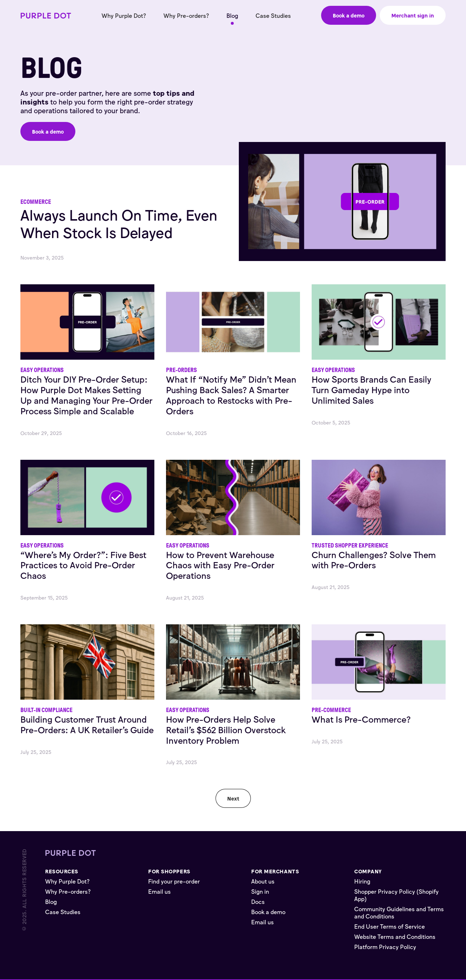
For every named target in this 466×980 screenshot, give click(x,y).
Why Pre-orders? (186, 15)
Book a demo (268, 912)
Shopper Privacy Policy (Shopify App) (396, 895)
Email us (159, 891)
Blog (232, 15)
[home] (46, 15)
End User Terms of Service (390, 926)
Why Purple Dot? (124, 15)
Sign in (260, 891)
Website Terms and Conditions (395, 936)
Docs (258, 901)
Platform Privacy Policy (385, 947)
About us (263, 881)
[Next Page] (233, 798)
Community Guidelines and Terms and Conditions (399, 912)
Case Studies (273, 15)
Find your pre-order (174, 881)
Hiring (362, 881)
